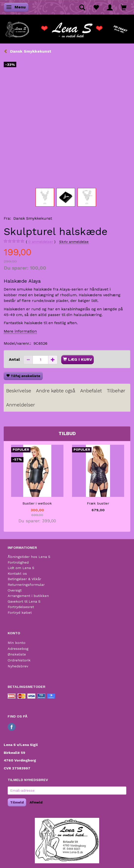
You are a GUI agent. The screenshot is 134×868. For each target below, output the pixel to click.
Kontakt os (17, 573)
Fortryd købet (20, 613)
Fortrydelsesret (21, 607)
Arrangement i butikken (28, 596)
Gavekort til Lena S (24, 601)
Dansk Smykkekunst (33, 218)
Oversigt (15, 590)
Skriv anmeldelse (74, 242)
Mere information (20, 331)
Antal (15, 359)
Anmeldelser (21, 405)
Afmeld (36, 802)
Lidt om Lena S (21, 568)
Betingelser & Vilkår (24, 579)
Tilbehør (116, 391)
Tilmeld (17, 802)
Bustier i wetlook (37, 503)
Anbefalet (91, 391)
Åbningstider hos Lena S (29, 557)
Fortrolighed (18, 562)
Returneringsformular (26, 585)
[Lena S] (67, 28)
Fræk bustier (98, 503)
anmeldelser (41, 242)
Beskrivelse (19, 391)
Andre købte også (56, 391)
